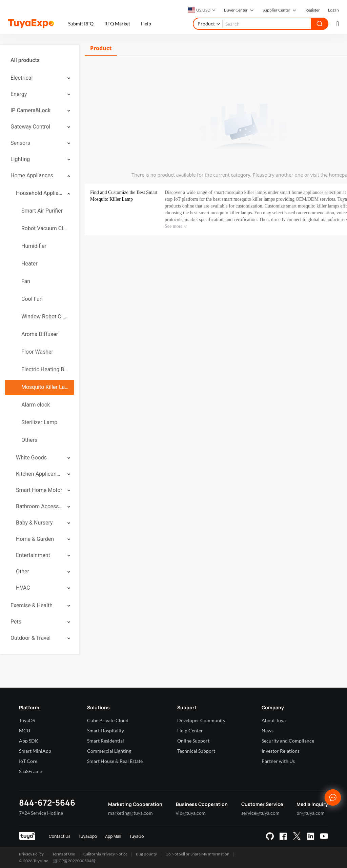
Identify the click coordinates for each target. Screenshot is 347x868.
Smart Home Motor (39, 490)
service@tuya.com (260, 813)
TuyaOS (27, 720)
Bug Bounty (146, 854)
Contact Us (60, 836)
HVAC (23, 588)
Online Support (193, 741)
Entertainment (33, 555)
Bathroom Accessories (39, 506)
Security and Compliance (288, 741)
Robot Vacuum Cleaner (45, 228)
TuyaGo (137, 836)
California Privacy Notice (105, 854)
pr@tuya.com (311, 813)
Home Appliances (32, 175)
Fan (26, 281)
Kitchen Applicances (39, 474)
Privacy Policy (31, 854)
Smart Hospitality (106, 731)
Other (23, 571)
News (268, 731)
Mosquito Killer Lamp (45, 387)
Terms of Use (64, 854)
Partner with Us (278, 761)
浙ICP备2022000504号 (74, 861)
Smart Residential (106, 741)
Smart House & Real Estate (115, 761)
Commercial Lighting (109, 751)
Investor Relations (281, 751)
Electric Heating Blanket (45, 369)
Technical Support (196, 751)
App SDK (29, 741)
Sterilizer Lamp (39, 422)
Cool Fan (32, 299)
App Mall (113, 836)
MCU (25, 731)
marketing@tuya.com (130, 813)
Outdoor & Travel (30, 638)
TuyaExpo (88, 836)
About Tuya (274, 720)
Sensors (20, 143)
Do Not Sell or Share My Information (197, 854)
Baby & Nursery (34, 523)
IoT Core (28, 761)
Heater (29, 264)
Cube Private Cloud (108, 720)
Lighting (20, 159)
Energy (19, 94)
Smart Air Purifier (42, 211)
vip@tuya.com (191, 813)
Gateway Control (30, 127)
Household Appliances (39, 193)
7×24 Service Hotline (41, 813)
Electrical (22, 78)
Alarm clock (36, 405)
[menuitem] (40, 60)
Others (29, 440)
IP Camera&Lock (30, 110)
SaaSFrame (30, 771)
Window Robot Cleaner (45, 317)
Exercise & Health (32, 605)
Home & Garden (35, 539)
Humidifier (34, 246)
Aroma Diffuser (40, 334)
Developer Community (201, 720)
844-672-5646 (47, 802)
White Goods (31, 458)
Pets (16, 622)
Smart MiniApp (35, 751)
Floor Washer (37, 352)
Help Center (190, 731)
